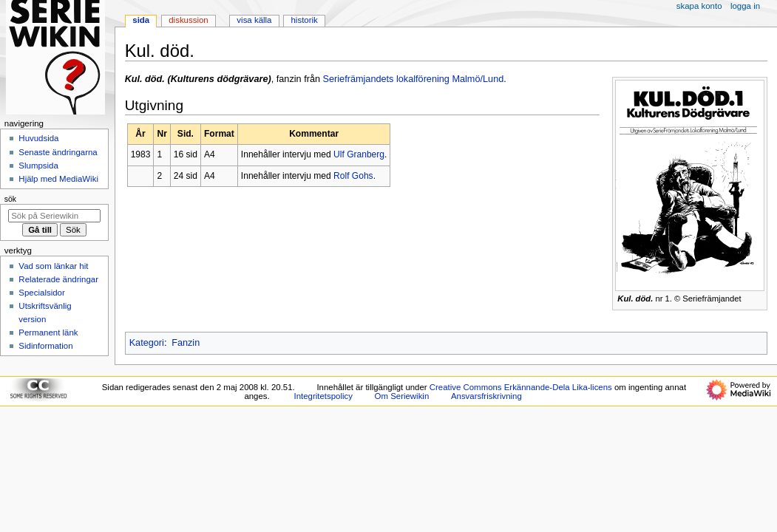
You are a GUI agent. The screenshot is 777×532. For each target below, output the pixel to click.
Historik (305, 20)
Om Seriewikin (402, 396)
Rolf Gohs (353, 176)
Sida (141, 20)
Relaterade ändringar (58, 279)
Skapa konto (699, 6)
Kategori (147, 343)
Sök (10, 199)
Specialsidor (41, 293)
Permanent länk (48, 332)
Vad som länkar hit (53, 266)
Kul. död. (635, 299)
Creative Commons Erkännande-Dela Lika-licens (521, 387)
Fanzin (186, 343)
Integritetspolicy (323, 396)
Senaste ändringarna (58, 152)
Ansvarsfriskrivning (486, 396)
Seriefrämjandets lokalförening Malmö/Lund (414, 79)
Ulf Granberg (359, 154)
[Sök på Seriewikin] (54, 216)
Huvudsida (38, 138)
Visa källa (254, 20)
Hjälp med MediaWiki (58, 179)
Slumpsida (38, 166)
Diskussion (188, 20)
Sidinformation (45, 346)
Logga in (745, 6)
